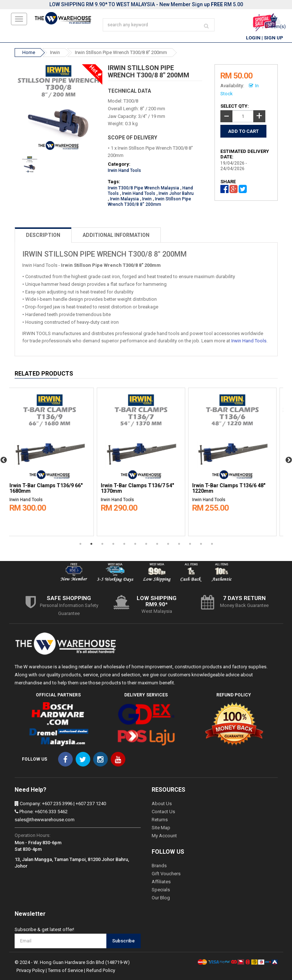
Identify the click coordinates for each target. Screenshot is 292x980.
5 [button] (124, 544)
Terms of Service (65, 970)
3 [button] (102, 544)
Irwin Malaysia (124, 199)
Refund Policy (101, 970)
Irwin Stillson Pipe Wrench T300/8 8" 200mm (121, 52)
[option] (55, 460)
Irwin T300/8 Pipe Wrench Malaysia (143, 188)
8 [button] (157, 544)
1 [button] (80, 544)
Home (29, 52)
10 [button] (179, 544)
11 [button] (190, 544)
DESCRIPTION (43, 235)
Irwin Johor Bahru (176, 193)
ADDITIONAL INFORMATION (116, 235)
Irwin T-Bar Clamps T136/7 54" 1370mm (143, 488)
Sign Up (274, 38)
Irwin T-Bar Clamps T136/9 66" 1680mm (51, 488)
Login (253, 38)
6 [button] (135, 544)
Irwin (55, 52)
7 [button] (146, 544)
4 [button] (113, 544)
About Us (162, 804)
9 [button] (168, 544)
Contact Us (163, 812)
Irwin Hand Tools (124, 170)
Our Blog (161, 898)
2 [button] (91, 544)
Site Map (161, 828)
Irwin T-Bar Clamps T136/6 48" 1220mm (234, 488)
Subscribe (124, 941)
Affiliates (161, 882)
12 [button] (201, 544)
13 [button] (212, 544)
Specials (161, 890)
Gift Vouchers (166, 874)
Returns (160, 820)
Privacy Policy (31, 970)
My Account (164, 836)
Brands (159, 866)
